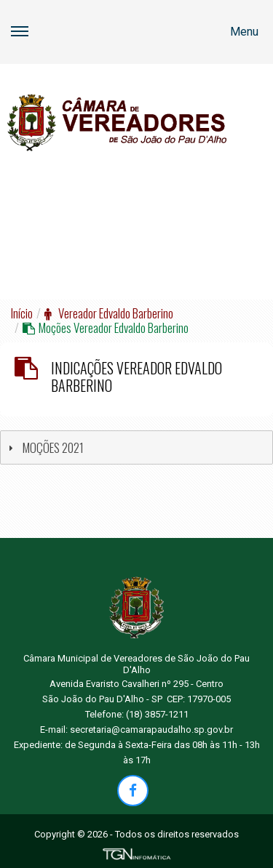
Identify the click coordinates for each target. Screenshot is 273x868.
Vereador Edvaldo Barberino (109, 313)
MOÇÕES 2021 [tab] (44, 447)
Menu (135, 42)
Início (22, 313)
